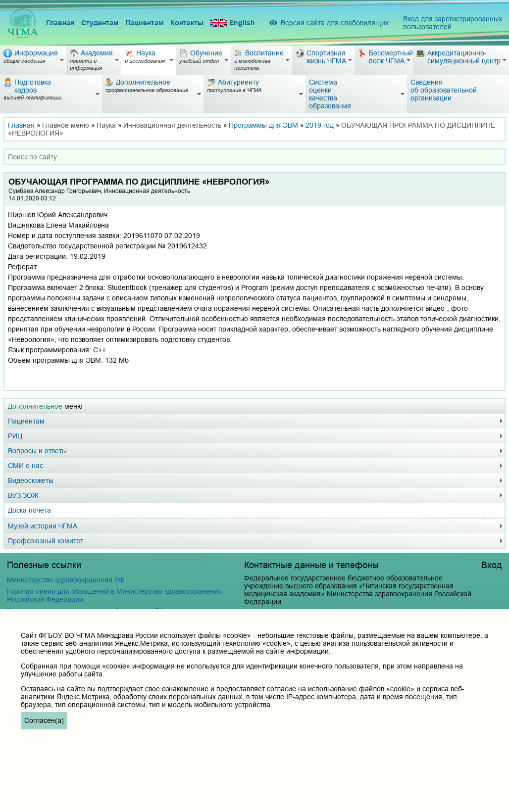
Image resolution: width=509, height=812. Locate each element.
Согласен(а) (44, 720)
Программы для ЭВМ (263, 125)
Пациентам (144, 23)
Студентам (100, 23)
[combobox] (254, 157)
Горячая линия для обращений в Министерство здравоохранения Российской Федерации (114, 595)
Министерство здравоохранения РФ (66, 580)
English (233, 23)
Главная (60, 23)
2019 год (320, 125)
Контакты (187, 23)
